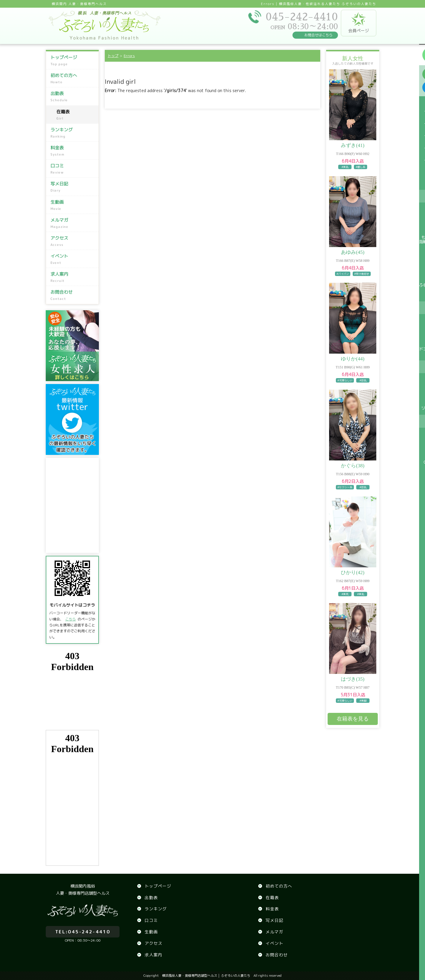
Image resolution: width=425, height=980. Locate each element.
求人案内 (73, 277)
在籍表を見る (353, 719)
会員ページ (359, 23)
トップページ (73, 61)
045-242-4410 (83, 929)
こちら (71, 619)
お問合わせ (73, 295)
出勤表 (73, 97)
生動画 (73, 205)
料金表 (73, 151)
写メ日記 (73, 187)
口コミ (73, 169)
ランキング (73, 133)
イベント (73, 259)
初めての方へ (73, 79)
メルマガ (73, 223)
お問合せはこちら (318, 35)
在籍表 (76, 115)
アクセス (73, 241)
